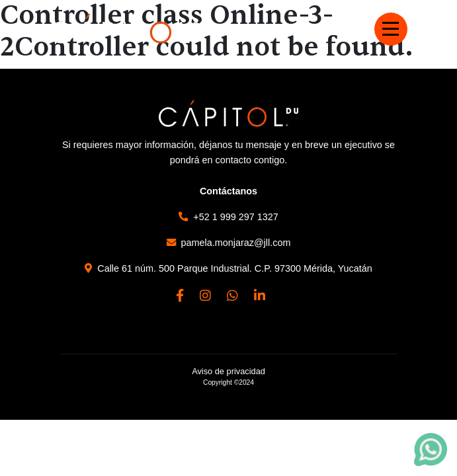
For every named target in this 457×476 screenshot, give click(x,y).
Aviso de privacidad (228, 371)
